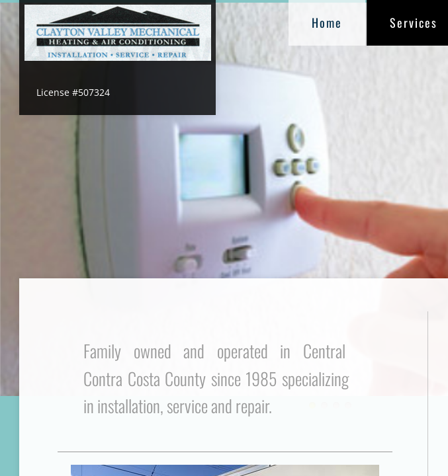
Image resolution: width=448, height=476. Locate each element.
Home (327, 22)
